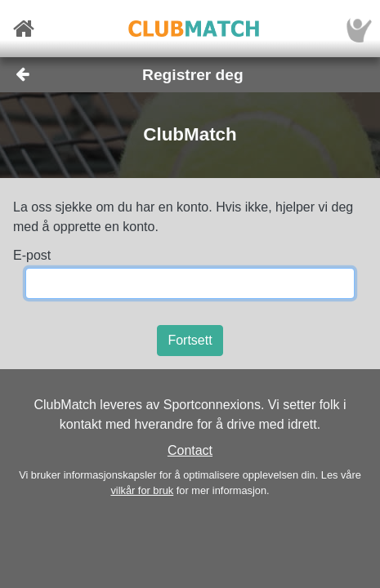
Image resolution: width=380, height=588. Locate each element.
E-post (32, 255)
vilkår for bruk (142, 490)
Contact (190, 450)
